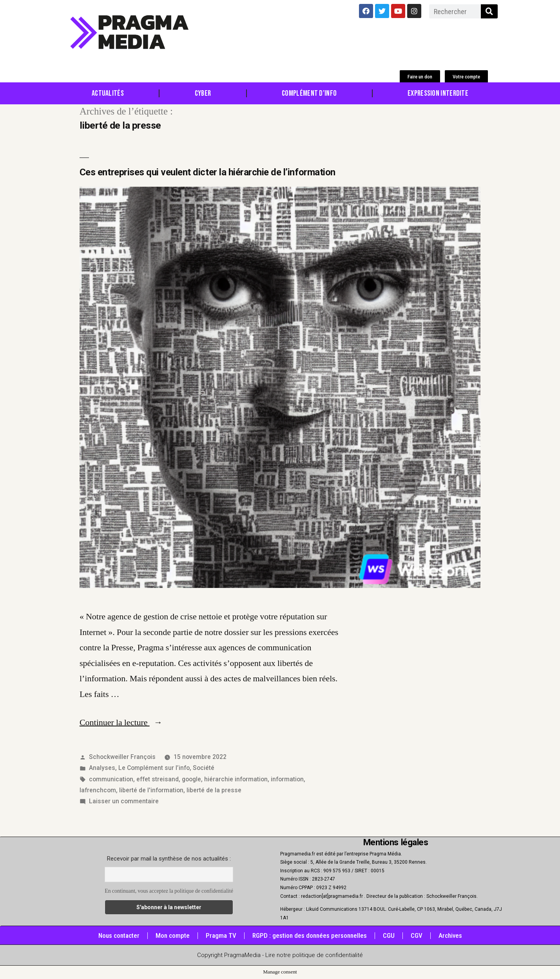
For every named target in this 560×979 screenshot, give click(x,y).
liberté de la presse (214, 790)
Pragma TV (221, 935)
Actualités (108, 93)
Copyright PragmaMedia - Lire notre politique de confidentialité (280, 955)
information (287, 779)
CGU (389, 935)
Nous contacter (119, 935)
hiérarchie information (236, 779)
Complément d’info (309, 93)
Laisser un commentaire (124, 801)
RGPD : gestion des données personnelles (310, 935)
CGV (417, 935)
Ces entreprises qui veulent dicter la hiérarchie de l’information (208, 172)
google (191, 779)
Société (204, 768)
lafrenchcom (98, 790)
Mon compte (173, 935)
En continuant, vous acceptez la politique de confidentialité (169, 891)
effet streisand (158, 779)
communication (111, 779)
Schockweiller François (122, 757)
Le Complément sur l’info (154, 768)
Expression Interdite (438, 93)
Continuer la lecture (121, 722)
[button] (420, 77)
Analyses (102, 768)
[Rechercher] (489, 11)
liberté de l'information (151, 790)
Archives (450, 935)
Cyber (203, 93)
